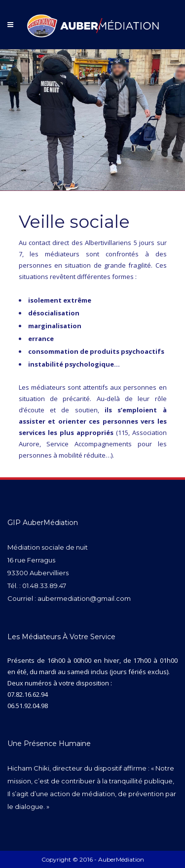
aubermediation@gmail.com (84, 598)
